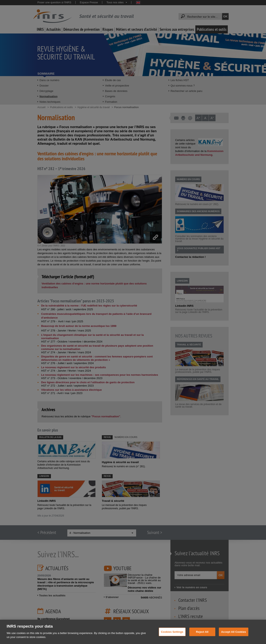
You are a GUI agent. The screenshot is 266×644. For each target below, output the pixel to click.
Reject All (202, 638)
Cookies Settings (172, 638)
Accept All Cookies (234, 638)
